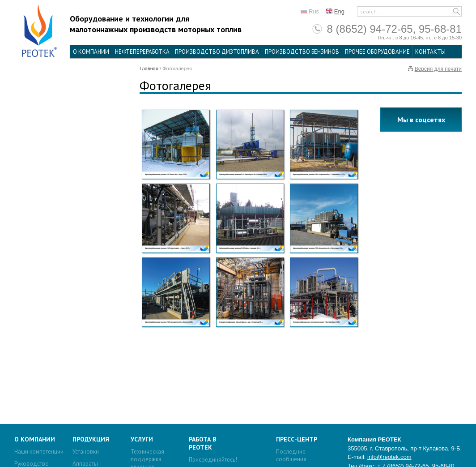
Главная (149, 69)
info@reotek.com (389, 457)
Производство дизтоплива (217, 52)
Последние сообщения (291, 455)
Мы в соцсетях (421, 120)
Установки (86, 452)
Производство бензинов (302, 52)
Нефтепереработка (142, 52)
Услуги (142, 439)
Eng (339, 11)
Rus (314, 11)
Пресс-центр (297, 439)
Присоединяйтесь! (213, 460)
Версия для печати (438, 69)
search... (371, 11)
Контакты (430, 52)
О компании (91, 52)
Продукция (91, 439)
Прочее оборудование (377, 52)
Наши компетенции (39, 452)
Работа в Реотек (202, 443)
